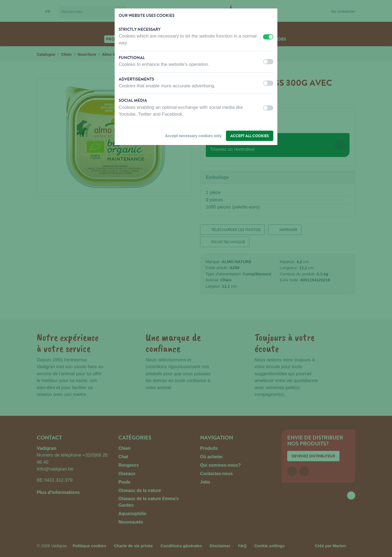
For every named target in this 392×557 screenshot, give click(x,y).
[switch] (268, 37)
